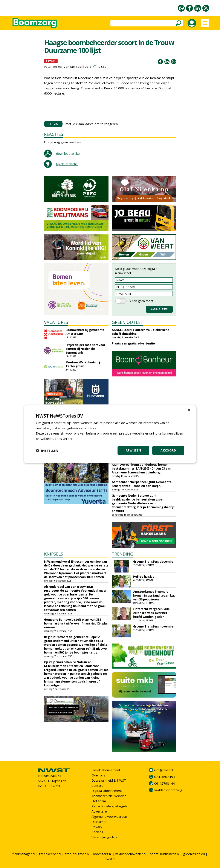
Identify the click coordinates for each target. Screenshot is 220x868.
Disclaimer (99, 822)
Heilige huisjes (144, 576)
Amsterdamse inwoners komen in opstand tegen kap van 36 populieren (154, 595)
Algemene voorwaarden (109, 816)
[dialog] (110, 434)
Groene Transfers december (154, 561)
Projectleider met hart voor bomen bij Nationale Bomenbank (85, 349)
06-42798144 (165, 783)
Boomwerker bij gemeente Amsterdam (85, 332)
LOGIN (53, 124)
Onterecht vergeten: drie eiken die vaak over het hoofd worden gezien (151, 613)
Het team (99, 801)
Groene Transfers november (154, 626)
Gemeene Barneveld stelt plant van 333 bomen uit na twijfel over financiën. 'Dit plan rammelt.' (76, 623)
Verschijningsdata (105, 837)
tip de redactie (67, 164)
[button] (47, 450)
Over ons (98, 775)
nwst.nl (110, 859)
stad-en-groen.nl (77, 854)
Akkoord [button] (168, 450)
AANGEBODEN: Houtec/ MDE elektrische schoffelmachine (141, 332)
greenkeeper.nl (50, 854)
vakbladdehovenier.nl (131, 854)
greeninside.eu (194, 854)
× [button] (189, 410)
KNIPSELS (54, 554)
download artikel (68, 153)
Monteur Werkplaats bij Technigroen (83, 364)
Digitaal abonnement (107, 791)
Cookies (97, 832)
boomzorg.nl (102, 854)
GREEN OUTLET (128, 322)
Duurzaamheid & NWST (109, 780)
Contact (97, 785)
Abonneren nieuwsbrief (109, 796)
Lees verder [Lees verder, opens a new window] (64, 439)
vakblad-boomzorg (168, 790)
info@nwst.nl (164, 770)
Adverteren (100, 811)
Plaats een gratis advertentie (133, 343)
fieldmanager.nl (24, 854)
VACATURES (56, 322)
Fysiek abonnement (106, 770)
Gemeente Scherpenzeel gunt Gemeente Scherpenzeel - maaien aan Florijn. (142, 484)
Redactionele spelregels (109, 806)
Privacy (97, 827)
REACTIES (54, 134)
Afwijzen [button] (133, 450)
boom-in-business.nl (165, 854)
